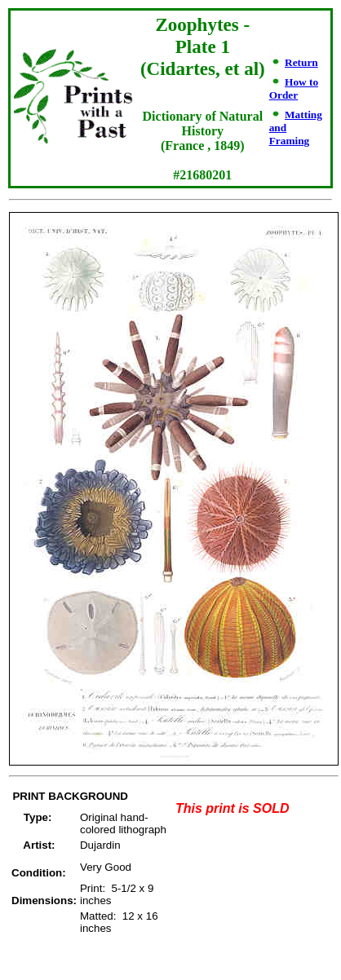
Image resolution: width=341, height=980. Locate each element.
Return (301, 62)
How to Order (294, 88)
